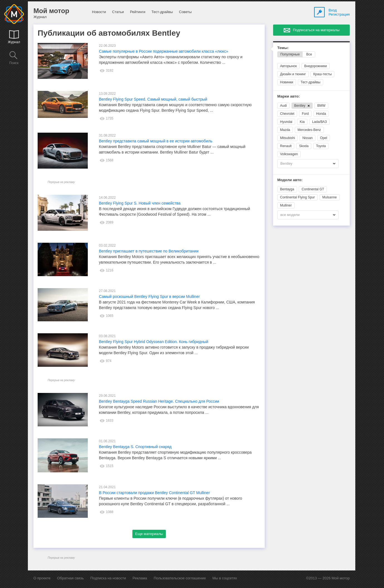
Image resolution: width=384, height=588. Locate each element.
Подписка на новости (108, 578)
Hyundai (286, 122)
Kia (302, 122)
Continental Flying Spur (297, 197)
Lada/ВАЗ (319, 122)
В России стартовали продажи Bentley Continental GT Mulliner (154, 493)
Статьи (118, 12)
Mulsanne (330, 197)
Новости (99, 12)
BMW (321, 106)
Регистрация (339, 14)
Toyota (321, 146)
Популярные (290, 54)
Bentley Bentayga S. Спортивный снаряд (135, 447)
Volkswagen (289, 154)
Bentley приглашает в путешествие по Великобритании (149, 251)
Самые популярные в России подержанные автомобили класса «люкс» (164, 51)
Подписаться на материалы (316, 30)
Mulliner (286, 205)
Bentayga (287, 189)
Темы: (283, 48)
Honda (321, 114)
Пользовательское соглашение (180, 578)
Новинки (287, 82)
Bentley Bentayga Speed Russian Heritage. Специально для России (159, 401)
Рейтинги (138, 12)
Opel (324, 138)
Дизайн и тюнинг (293, 74)
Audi (283, 106)
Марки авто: (289, 96)
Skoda (304, 146)
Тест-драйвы (162, 12)
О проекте (42, 578)
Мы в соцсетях (225, 578)
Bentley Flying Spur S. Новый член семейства (140, 203)
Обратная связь (71, 578)
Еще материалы (149, 534)
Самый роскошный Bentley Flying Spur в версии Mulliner (149, 297)
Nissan (308, 138)
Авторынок (288, 66)
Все (309, 54)
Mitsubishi (287, 138)
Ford (305, 114)
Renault (286, 146)
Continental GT (313, 189)
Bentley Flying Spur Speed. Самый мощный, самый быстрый (153, 99)
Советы (185, 12)
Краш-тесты (322, 74)
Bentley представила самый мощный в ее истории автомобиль (156, 141)
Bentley (302, 106)
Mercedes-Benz (309, 130)
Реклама (140, 578)
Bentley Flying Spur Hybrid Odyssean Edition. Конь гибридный (154, 342)
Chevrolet (287, 114)
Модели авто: (290, 180)
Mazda (285, 130)
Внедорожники (316, 66)
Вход (333, 10)
